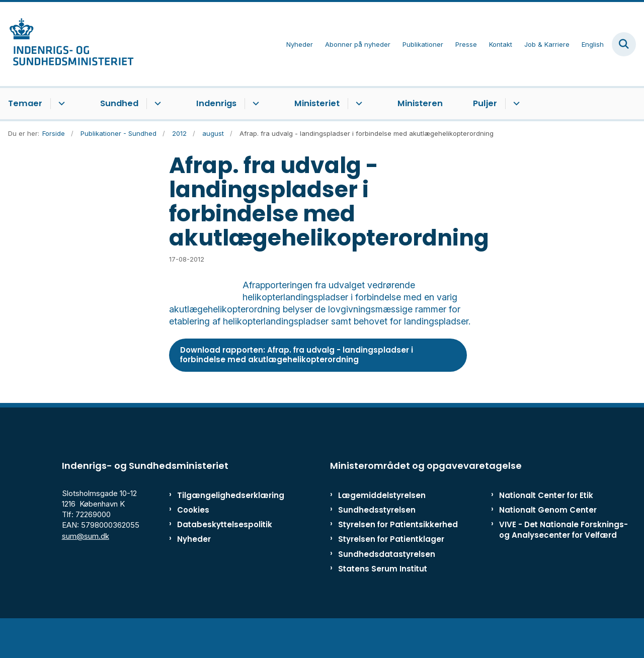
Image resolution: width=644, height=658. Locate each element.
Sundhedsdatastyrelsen (387, 589)
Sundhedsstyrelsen (377, 545)
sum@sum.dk (86, 571)
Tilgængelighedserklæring (219, 530)
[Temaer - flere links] (60, 104)
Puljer (485, 103)
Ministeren (420, 103)
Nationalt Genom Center (548, 545)
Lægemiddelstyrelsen (382, 530)
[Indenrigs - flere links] (254, 104)
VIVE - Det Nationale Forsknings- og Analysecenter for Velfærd (563, 565)
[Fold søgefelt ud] (624, 44)
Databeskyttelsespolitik (219, 560)
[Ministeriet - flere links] (357, 104)
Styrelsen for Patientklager (391, 574)
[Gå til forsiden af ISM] (67, 44)
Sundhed (119, 103)
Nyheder (194, 574)
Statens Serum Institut (383, 603)
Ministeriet (317, 103)
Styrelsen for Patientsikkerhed (398, 560)
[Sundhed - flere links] (156, 104)
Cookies (193, 545)
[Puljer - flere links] (515, 104)
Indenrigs (216, 103)
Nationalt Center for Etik (546, 530)
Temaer (25, 103)
